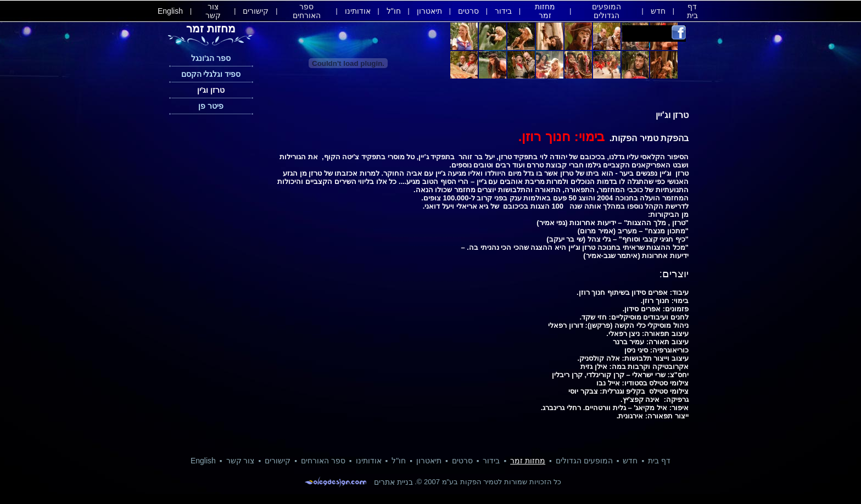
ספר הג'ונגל (211, 58)
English (170, 11)
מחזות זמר (545, 11)
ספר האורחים (307, 11)
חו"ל (394, 11)
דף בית (692, 11)
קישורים (256, 11)
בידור (503, 11)
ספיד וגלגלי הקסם (211, 74)
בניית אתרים (393, 482)
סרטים (468, 11)
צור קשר (213, 11)
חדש (658, 11)
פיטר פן (211, 106)
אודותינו (358, 11)
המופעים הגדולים (606, 11)
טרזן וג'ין (211, 90)
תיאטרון (429, 11)
